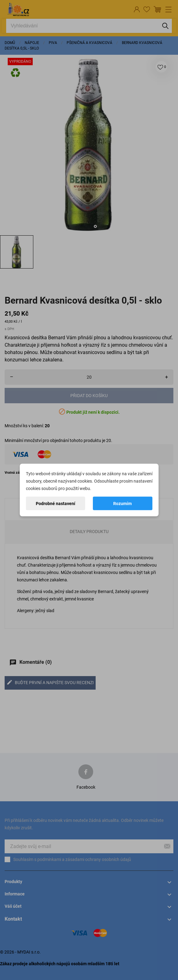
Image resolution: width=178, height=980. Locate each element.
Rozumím (122, 504)
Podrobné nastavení (56, 504)
